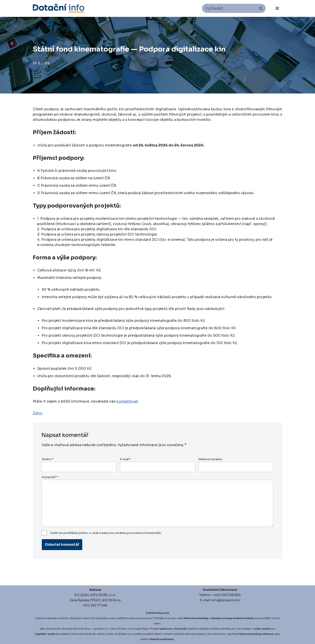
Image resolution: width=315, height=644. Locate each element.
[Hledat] (229, 8)
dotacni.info (53, 629)
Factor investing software (256, 634)
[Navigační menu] (277, 8)
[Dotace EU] (59, 8)
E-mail (125, 459)
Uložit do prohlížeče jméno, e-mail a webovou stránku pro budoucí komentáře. (106, 533)
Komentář (50, 477)
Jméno (48, 459)
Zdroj (38, 413)
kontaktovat (127, 401)
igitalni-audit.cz (48, 634)
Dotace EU (162, 613)
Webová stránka (210, 459)
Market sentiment (162, 639)
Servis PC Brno (82, 629)
